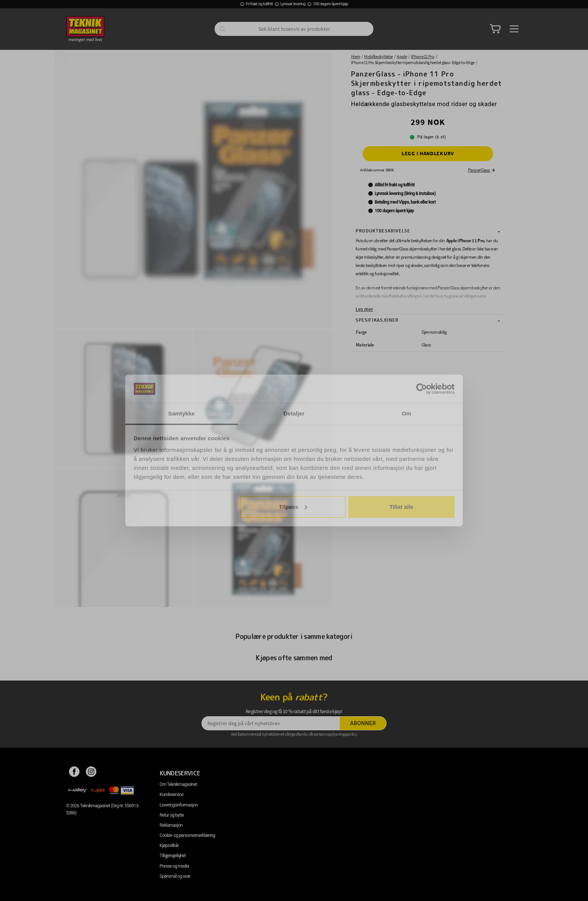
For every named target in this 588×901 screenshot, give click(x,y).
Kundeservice (172, 795)
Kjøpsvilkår (169, 846)
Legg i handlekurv (428, 153)
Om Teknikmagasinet (178, 784)
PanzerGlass (482, 170)
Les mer (364, 309)
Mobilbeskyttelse (378, 56)
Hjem (355, 56)
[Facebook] (74, 773)
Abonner (363, 723)
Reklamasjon (171, 825)
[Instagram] (91, 773)
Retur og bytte (172, 815)
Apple (402, 56)
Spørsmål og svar (175, 876)
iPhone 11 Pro (423, 56)
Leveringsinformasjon (179, 805)
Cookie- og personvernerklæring (187, 835)
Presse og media (175, 866)
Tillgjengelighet (173, 856)
